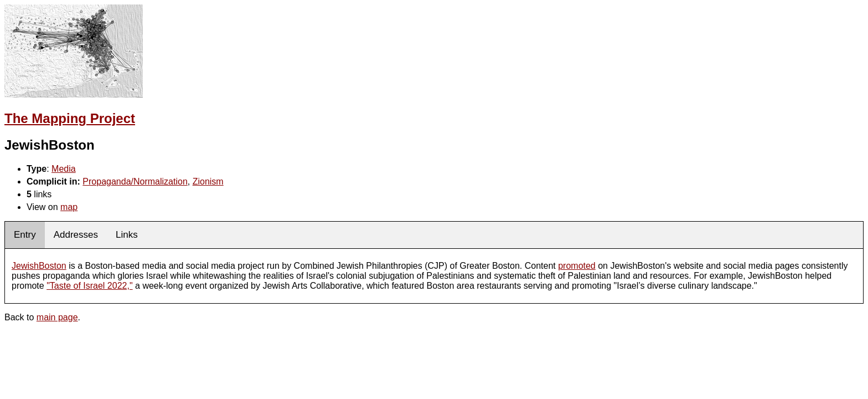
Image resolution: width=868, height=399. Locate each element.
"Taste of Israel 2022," (89, 286)
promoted (577, 266)
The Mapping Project (70, 118)
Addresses (76, 235)
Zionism (208, 181)
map (69, 207)
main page (57, 317)
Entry (25, 235)
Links (127, 235)
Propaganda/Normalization (135, 181)
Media (64, 169)
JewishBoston (39, 266)
